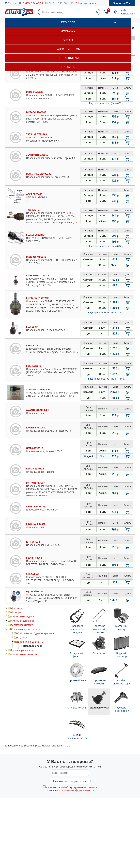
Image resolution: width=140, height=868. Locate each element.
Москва (12, 3)
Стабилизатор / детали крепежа (35, 633)
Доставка (68, 31)
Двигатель (17, 608)
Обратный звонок (86, 3)
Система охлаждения (23, 616)
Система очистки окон (24, 654)
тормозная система (22, 625)
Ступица (22, 637)
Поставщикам (68, 58)
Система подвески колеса (26, 629)
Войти (124, 10)
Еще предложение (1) (107, 103)
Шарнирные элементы (30, 642)
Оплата (68, 40)
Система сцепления (22, 621)
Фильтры (16, 612)
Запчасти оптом (68, 49)
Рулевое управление (23, 650)
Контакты (68, 67)
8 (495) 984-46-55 (33, 3)
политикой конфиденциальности (77, 790)
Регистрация (128, 14)
